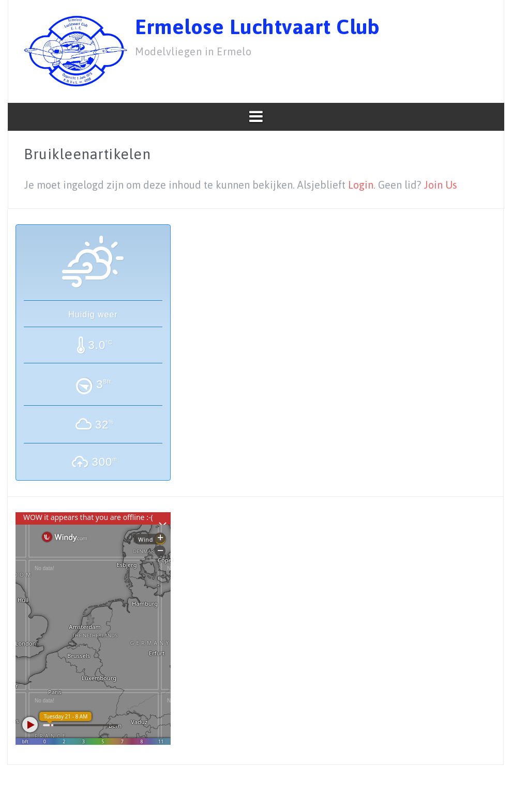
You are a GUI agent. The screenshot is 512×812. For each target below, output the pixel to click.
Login (361, 185)
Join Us (440, 185)
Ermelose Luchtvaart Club (257, 27)
